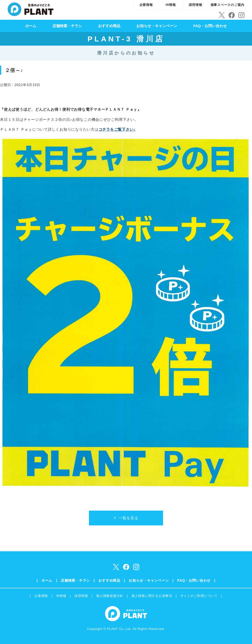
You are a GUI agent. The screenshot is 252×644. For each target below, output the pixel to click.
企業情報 (146, 5)
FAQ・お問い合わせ (210, 26)
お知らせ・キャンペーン (157, 26)
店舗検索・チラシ (67, 26)
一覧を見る (129, 518)
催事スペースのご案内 (228, 5)
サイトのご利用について (199, 596)
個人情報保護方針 (110, 596)
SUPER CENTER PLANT (31, 9)
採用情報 (196, 5)
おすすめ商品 (109, 26)
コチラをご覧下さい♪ (117, 129)
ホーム (31, 26)
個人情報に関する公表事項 (152, 596)
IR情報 (171, 5)
